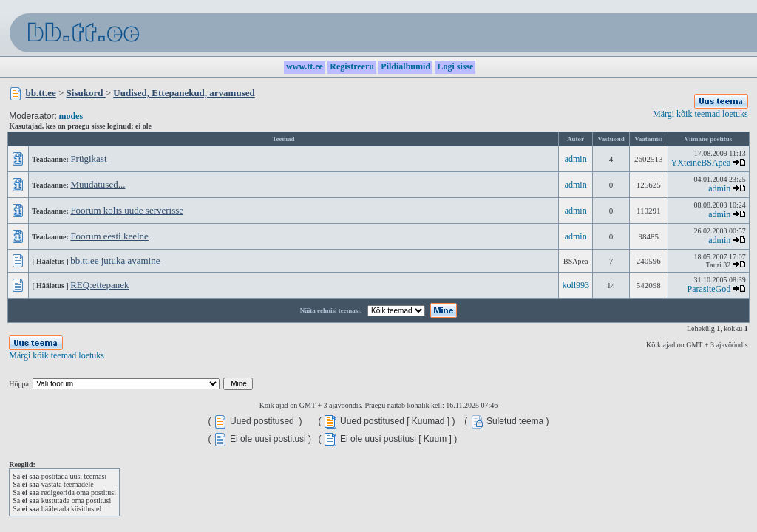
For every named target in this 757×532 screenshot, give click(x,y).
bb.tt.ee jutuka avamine (115, 260)
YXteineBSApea (701, 163)
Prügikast (88, 158)
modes (71, 116)
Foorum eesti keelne (109, 236)
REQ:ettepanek (99, 285)
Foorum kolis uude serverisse (127, 210)
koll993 (576, 285)
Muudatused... (98, 184)
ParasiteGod (709, 289)
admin (576, 159)
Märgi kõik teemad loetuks (700, 114)
